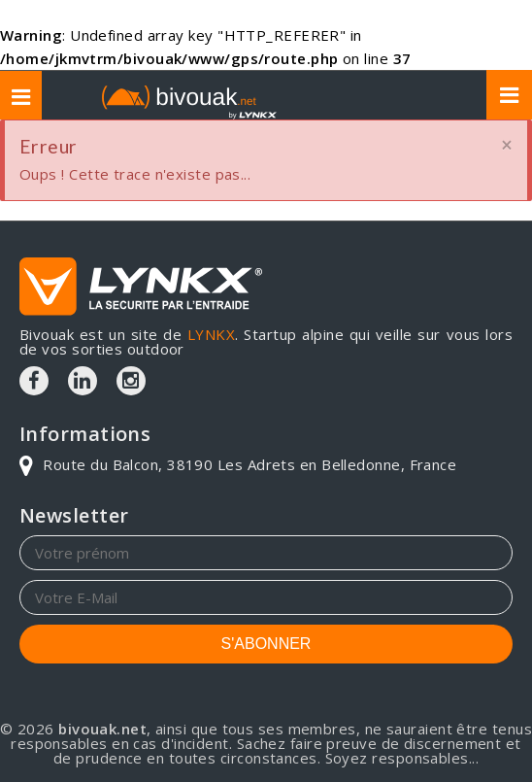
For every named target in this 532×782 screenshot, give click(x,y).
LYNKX (211, 334)
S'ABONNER (266, 644)
